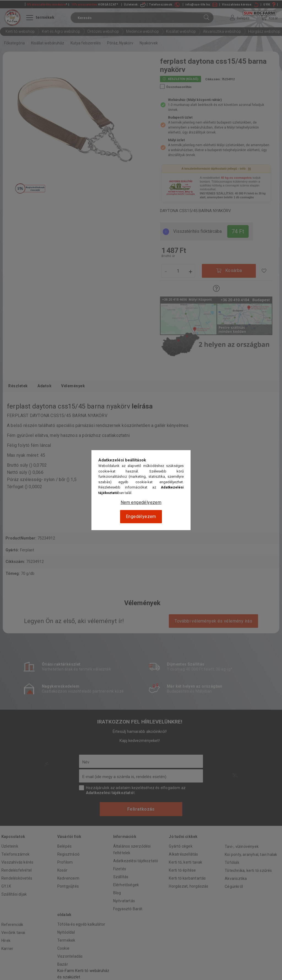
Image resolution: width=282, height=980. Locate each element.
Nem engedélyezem (141, 502)
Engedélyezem (141, 516)
